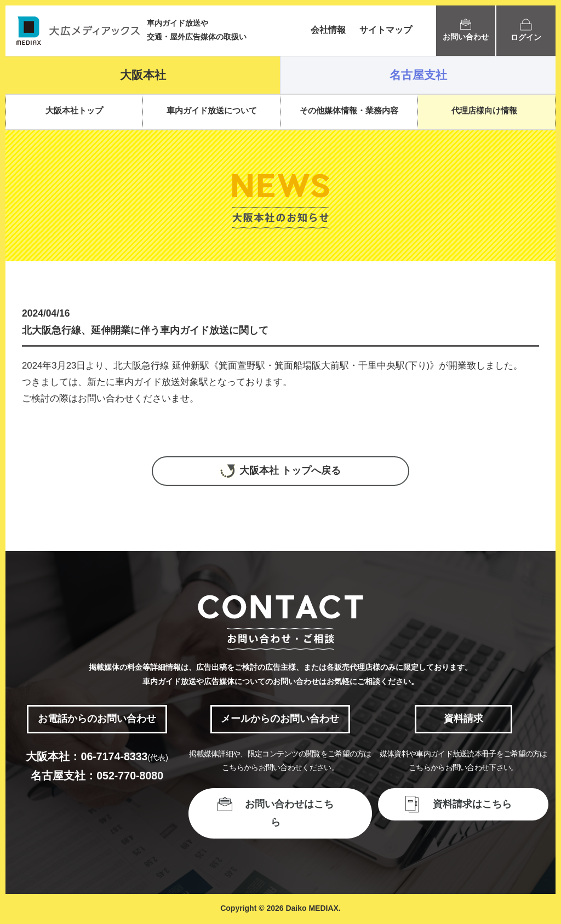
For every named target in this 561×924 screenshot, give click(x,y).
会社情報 (328, 30)
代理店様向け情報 (484, 110)
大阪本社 (143, 75)
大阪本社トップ (74, 110)
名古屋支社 (418, 75)
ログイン (526, 30)
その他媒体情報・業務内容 (349, 110)
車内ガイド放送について (212, 110)
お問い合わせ (466, 30)
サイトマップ (386, 30)
